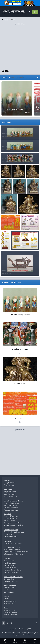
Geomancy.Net (9, 587)
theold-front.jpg (8, 134)
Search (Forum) (9, 603)
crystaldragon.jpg (29, 225)
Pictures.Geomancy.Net (14, 109)
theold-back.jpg (8, 147)
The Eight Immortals (20, 349)
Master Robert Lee (10, 612)
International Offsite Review (14, 554)
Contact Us (13, 629)
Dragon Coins (20, 418)
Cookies (21, 629)
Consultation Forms (11, 581)
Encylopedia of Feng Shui (13, 523)
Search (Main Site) (10, 601)
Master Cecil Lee (10, 610)
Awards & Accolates (11, 615)
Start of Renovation (11, 505)
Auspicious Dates (10, 492)
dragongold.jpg (18, 245)
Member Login (9, 592)
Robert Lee (8, 136)
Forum (6, 590)
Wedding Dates (9, 565)
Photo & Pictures (10, 521)
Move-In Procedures (11, 508)
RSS (29, 629)
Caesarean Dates (10, 568)
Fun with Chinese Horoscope (14, 532)
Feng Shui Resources (11, 516)
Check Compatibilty (11, 537)
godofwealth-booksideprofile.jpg (19, 188)
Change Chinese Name (12, 572)
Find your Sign (9, 534)
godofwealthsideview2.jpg (6, 171)
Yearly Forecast (9, 485)
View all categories (18, 77)
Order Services (9, 579)
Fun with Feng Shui (11, 518)
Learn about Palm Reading (13, 543)
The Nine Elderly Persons (20, 314)
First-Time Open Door (11, 503)
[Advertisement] (20, 45)
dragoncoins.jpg (8, 225)
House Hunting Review (12, 549)
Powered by (20, 635)
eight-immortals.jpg (9, 159)
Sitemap (7, 599)
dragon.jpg (6, 271)
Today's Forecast (10, 483)
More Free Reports (10, 496)
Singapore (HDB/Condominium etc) (16, 552)
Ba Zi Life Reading (10, 494)
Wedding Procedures (11, 510)
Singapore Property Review (13, 525)
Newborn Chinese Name (12, 570)
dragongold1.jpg (5, 241)
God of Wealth (20, 384)
